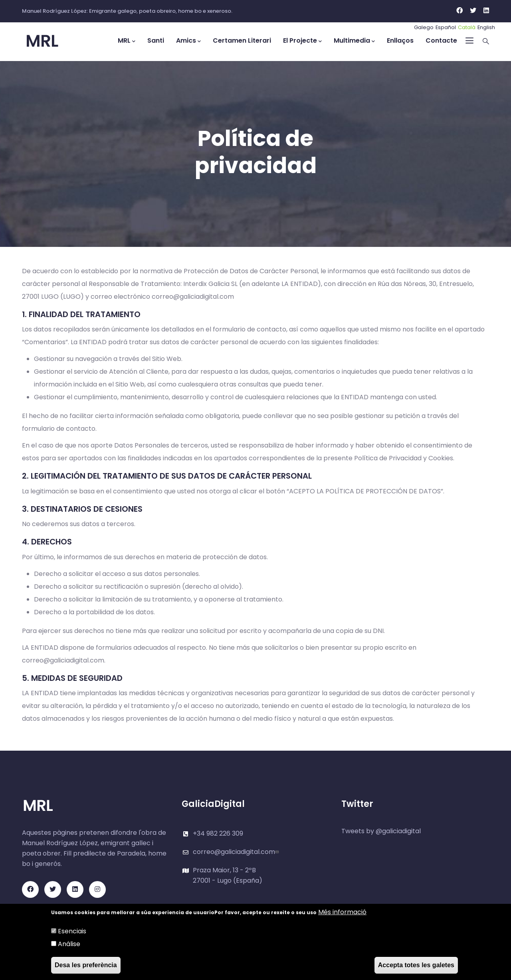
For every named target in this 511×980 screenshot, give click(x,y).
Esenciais (72, 931)
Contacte (441, 40)
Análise (69, 944)
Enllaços (400, 40)
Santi (156, 40)
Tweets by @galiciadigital (381, 831)
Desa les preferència (86, 965)
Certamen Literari (242, 40)
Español (446, 27)
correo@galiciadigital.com (237, 852)
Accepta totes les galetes (416, 965)
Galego (424, 27)
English (486, 27)
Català (467, 27)
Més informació (342, 912)
